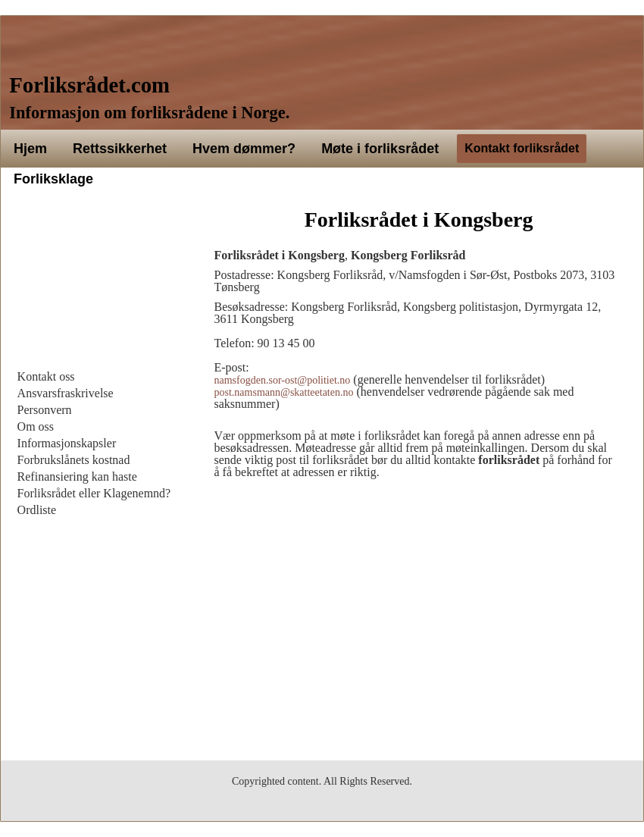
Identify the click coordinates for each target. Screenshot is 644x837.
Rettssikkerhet (120, 149)
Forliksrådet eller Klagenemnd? (94, 493)
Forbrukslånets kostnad (74, 460)
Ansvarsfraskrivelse (66, 393)
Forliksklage (53, 179)
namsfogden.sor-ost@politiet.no (283, 380)
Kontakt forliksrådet (522, 148)
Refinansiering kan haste (77, 476)
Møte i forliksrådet (380, 149)
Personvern (45, 410)
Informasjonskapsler (67, 443)
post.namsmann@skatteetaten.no (284, 392)
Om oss (36, 426)
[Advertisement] (100, 285)
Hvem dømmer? (244, 149)
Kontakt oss (46, 376)
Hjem (30, 149)
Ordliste (37, 510)
